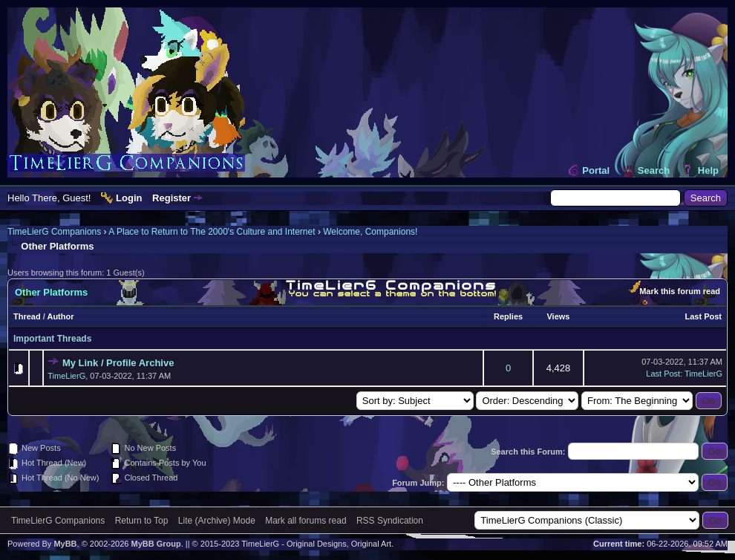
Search (654, 170)
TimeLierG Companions (54, 232)
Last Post (703, 316)
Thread (27, 316)
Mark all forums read (306, 521)
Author (60, 316)
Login (129, 198)
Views (558, 316)
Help (708, 170)
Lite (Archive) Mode (217, 521)
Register (171, 198)
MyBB (65, 544)
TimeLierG (66, 376)
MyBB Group (156, 544)
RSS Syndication (390, 521)
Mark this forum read (680, 291)
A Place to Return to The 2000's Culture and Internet (212, 232)
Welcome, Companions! (370, 232)
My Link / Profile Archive (118, 363)
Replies (508, 316)
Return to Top (142, 521)
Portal (596, 170)
